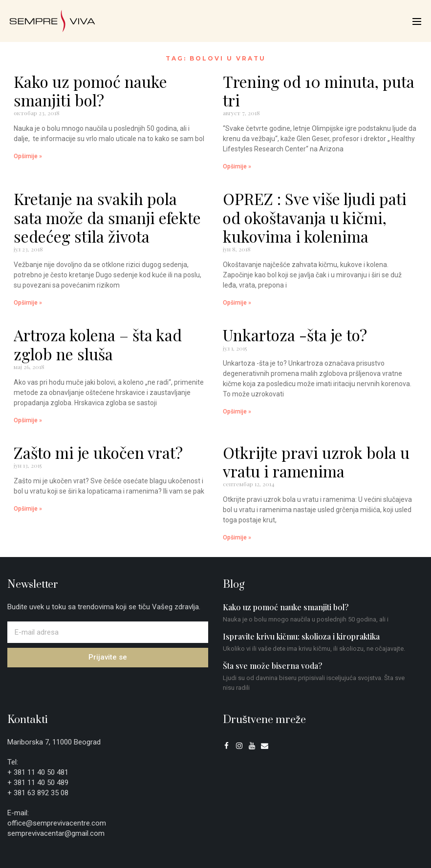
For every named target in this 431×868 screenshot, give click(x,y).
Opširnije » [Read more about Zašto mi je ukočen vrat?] (28, 509)
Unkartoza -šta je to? (295, 335)
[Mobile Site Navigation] (417, 21)
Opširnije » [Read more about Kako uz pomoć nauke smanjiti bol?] (28, 156)
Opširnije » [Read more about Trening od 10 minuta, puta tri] (237, 166)
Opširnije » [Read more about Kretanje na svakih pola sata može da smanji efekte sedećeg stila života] (28, 303)
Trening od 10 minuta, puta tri (319, 91)
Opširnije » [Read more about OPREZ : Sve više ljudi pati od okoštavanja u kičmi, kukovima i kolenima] (237, 303)
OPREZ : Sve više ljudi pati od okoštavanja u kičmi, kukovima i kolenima (315, 217)
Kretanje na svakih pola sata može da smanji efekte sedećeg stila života (107, 217)
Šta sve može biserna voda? (272, 666)
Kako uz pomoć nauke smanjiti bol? (90, 91)
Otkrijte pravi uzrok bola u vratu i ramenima (316, 462)
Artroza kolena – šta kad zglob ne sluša (98, 344)
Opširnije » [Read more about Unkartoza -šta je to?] (237, 412)
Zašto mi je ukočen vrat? (98, 452)
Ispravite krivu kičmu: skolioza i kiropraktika (301, 636)
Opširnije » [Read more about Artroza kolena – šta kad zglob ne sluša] (28, 420)
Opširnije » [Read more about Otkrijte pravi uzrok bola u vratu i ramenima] (237, 537)
